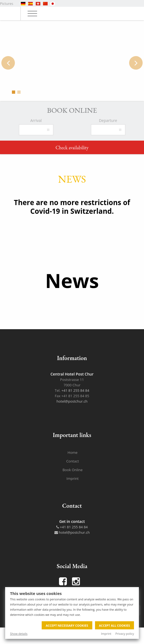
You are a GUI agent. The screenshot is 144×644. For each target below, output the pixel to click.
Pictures (7, 4)
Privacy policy (125, 634)
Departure (108, 120)
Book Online (73, 470)
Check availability (72, 148)
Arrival (36, 120)
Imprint (106, 634)
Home (73, 452)
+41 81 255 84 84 (75, 390)
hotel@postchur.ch (72, 401)
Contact (73, 461)
